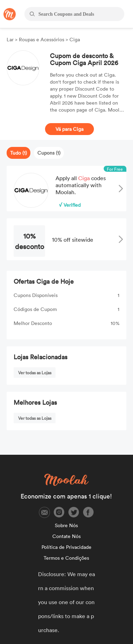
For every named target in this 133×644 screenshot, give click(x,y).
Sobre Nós (66, 525)
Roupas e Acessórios (42, 39)
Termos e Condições (66, 558)
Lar (11, 39)
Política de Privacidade (66, 547)
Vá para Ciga (69, 129)
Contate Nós (66, 536)
